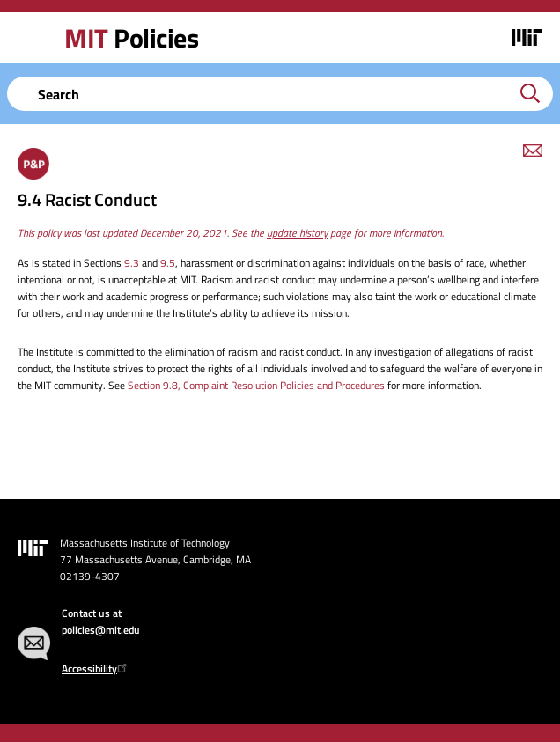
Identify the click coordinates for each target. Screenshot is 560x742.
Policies (131, 38)
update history (297, 233)
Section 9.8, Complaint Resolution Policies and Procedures (256, 385)
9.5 (168, 263)
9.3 (132, 263)
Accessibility (96, 669)
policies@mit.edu (101, 630)
